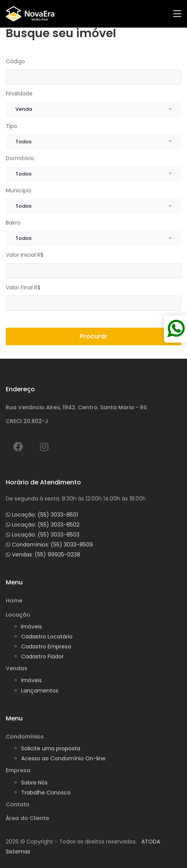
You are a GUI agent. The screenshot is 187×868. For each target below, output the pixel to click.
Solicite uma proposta (51, 748)
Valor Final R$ (23, 287)
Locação (18, 615)
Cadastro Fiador (42, 656)
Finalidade (19, 94)
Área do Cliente (27, 818)
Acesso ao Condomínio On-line (63, 758)
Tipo (12, 126)
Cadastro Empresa (46, 646)
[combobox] (93, 109)
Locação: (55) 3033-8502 (46, 525)
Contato (18, 804)
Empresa (18, 770)
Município (19, 190)
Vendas (17, 668)
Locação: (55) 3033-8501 (45, 515)
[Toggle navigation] (177, 14)
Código (15, 61)
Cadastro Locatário (47, 637)
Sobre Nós (34, 783)
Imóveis (31, 627)
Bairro (13, 223)
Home (14, 601)
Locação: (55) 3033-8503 (46, 535)
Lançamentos (40, 691)
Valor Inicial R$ (25, 255)
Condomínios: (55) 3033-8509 (52, 545)
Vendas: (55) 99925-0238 (46, 555)
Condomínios (25, 737)
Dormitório (20, 158)
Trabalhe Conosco (46, 793)
